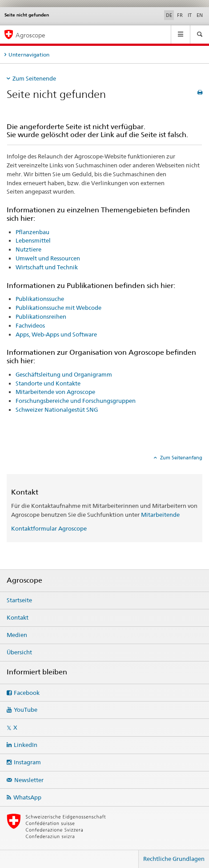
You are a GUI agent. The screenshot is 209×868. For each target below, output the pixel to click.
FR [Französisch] (180, 15)
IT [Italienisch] (190, 15)
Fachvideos (30, 325)
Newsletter (29, 780)
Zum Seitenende (34, 78)
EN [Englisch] (200, 15)
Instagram (27, 762)
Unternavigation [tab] (29, 55)
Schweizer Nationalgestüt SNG (57, 410)
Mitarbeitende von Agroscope (55, 392)
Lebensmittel (33, 240)
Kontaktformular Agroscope (49, 528)
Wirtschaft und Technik (47, 267)
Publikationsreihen (41, 316)
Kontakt (18, 617)
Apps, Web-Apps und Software (56, 334)
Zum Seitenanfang (181, 458)
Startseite (19, 600)
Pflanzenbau (32, 232)
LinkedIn (26, 745)
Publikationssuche (40, 299)
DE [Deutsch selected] (169, 15)
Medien (17, 635)
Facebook (27, 693)
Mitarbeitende (160, 515)
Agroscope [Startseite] (30, 35)
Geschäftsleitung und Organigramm (64, 374)
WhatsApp (27, 797)
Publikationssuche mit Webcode (58, 308)
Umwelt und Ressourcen (48, 258)
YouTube (26, 710)
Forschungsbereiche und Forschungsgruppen (76, 401)
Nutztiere (28, 249)
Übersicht (19, 652)
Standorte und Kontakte (48, 383)
